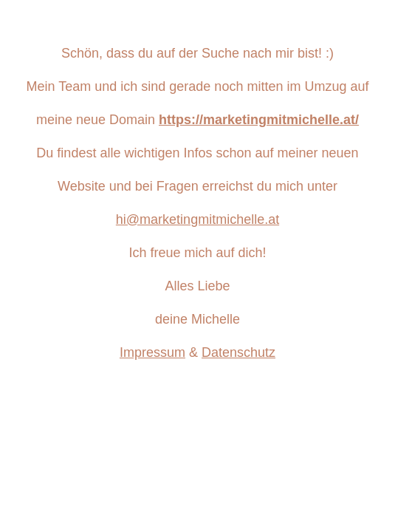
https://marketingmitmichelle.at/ (259, 120)
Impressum (152, 352)
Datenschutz (238, 352)
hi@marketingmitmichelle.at (197, 219)
